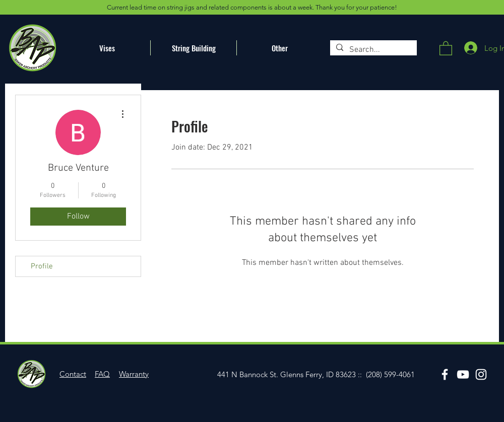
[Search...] (372, 50)
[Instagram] (481, 374)
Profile (42, 266)
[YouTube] (463, 374)
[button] (446, 48)
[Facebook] (445, 374)
